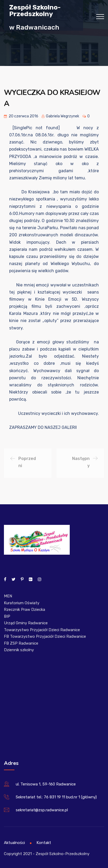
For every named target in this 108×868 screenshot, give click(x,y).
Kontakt (44, 843)
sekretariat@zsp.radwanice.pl (42, 810)
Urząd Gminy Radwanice (26, 623)
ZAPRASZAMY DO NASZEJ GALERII (43, 427)
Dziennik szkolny (19, 650)
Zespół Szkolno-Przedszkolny (35, 10)
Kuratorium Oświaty (22, 603)
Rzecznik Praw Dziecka (25, 610)
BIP (7, 616)
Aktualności (14, 843)
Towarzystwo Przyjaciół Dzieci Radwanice (42, 630)
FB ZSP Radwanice (21, 643)
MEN (8, 596)
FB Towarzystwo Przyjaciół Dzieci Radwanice (45, 636)
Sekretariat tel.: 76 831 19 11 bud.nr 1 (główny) (56, 797)
